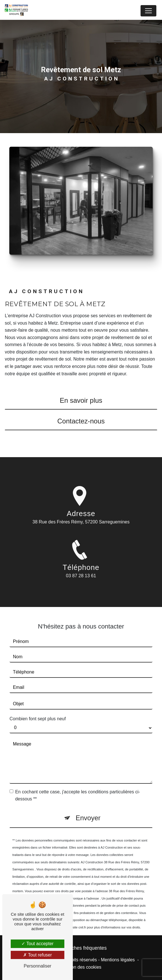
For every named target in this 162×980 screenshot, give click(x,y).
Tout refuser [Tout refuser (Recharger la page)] (38, 955)
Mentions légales (118, 960)
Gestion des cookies (81, 967)
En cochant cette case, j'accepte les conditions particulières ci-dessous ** (78, 788)
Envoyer (88, 810)
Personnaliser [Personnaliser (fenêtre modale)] (38, 966)
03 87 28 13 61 (81, 583)
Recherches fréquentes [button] (81, 948)
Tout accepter (37, 944)
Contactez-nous (81, 421)
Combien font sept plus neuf (38, 711)
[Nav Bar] (148, 11)
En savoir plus (81, 400)
